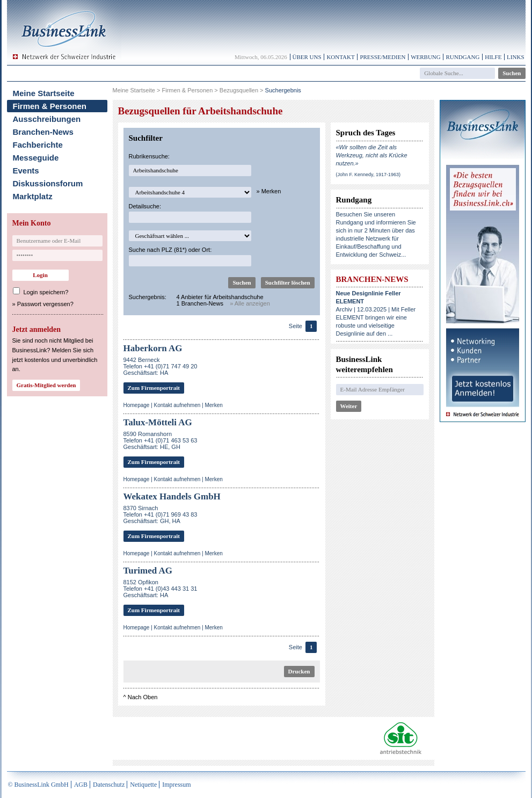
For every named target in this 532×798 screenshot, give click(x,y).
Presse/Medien (382, 57)
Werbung (426, 57)
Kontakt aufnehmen (177, 405)
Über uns (307, 57)
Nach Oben (143, 697)
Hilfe (493, 57)
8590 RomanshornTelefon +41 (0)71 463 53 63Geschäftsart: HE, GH (161, 440)
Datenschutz (109, 785)
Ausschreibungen (47, 119)
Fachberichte (38, 145)
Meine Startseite (44, 93)
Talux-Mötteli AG (158, 422)
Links (515, 57)
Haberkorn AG (153, 348)
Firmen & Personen (50, 106)
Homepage (137, 405)
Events (26, 171)
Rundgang (462, 57)
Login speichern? (46, 292)
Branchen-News (43, 132)
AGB (81, 785)
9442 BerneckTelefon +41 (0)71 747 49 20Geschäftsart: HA (161, 366)
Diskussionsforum (48, 183)
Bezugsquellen (239, 90)
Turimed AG (148, 571)
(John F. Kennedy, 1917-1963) (368, 175)
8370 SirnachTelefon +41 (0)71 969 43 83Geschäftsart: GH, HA (161, 514)
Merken (213, 405)
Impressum (176, 785)
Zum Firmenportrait (154, 388)
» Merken (269, 191)
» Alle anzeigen (250, 303)
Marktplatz (33, 196)
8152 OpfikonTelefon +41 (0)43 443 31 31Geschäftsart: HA (161, 589)
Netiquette (143, 785)
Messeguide (36, 158)
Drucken (299, 671)
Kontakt (340, 57)
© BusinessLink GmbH (38, 785)
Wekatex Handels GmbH (172, 496)
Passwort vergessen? (45, 304)
